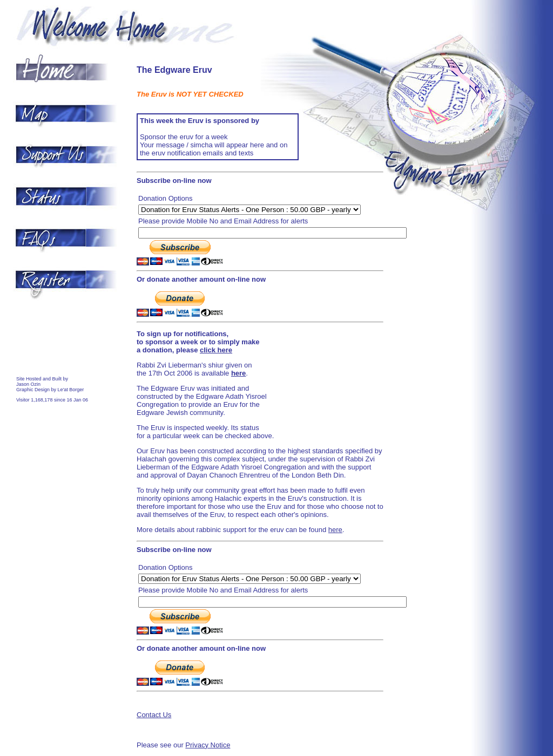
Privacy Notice (208, 745)
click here (216, 350)
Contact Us (154, 715)
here (335, 530)
